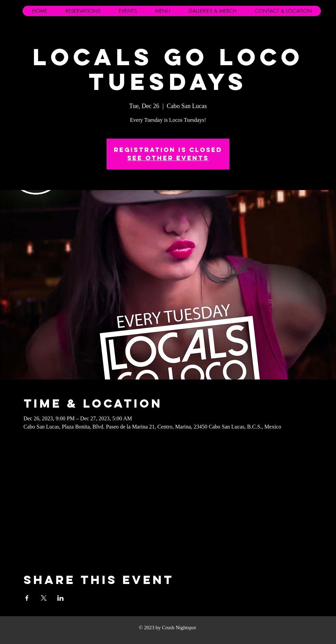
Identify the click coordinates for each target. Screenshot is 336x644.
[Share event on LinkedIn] (61, 598)
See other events (168, 158)
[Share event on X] (44, 598)
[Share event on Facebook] (27, 598)
